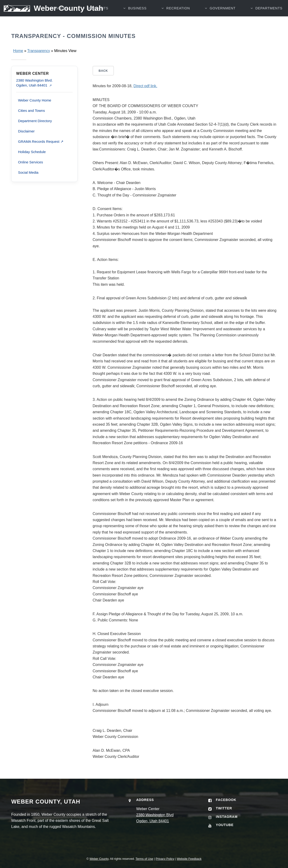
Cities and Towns (32, 111)
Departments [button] (269, 8)
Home (18, 51)
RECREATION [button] (178, 8)
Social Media (28, 172)
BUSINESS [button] (137, 8)
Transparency (39, 51)
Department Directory (35, 121)
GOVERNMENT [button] (223, 8)
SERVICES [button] (59, 8)
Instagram (227, 817)
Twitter (224, 808)
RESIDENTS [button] (98, 8)
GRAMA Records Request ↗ (41, 141)
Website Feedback (189, 859)
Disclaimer (26, 131)
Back (103, 71)
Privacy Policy (165, 859)
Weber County (99, 859)
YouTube (225, 825)
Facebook (226, 800)
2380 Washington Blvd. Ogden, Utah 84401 (34, 83)
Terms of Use (144, 859)
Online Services (30, 162)
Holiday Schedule (32, 152)
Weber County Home (35, 100)
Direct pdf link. (145, 86)
